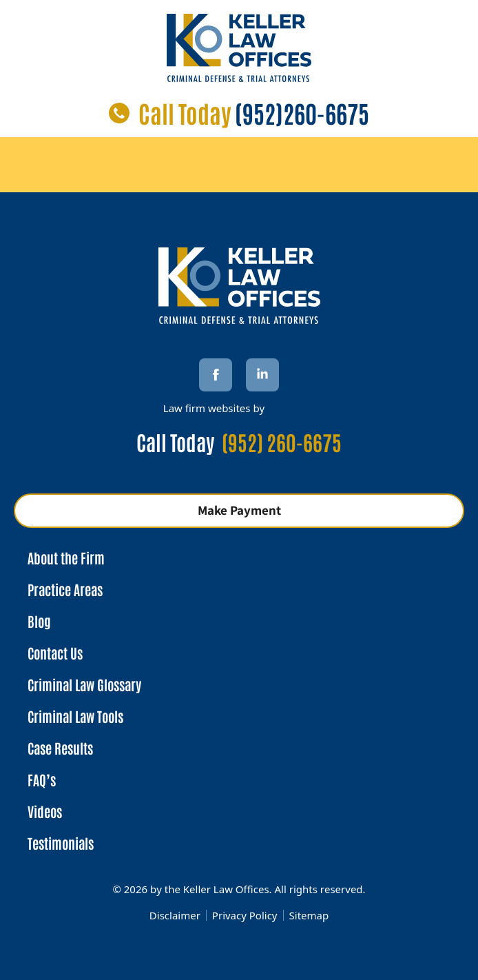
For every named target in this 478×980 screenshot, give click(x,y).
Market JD (291, 408)
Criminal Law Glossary (84, 684)
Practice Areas (65, 589)
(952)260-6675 (302, 113)
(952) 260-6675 (282, 441)
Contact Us (55, 653)
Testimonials (61, 843)
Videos (45, 811)
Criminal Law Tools (75, 716)
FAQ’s (42, 779)
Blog (39, 621)
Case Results (60, 748)
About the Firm (66, 558)
